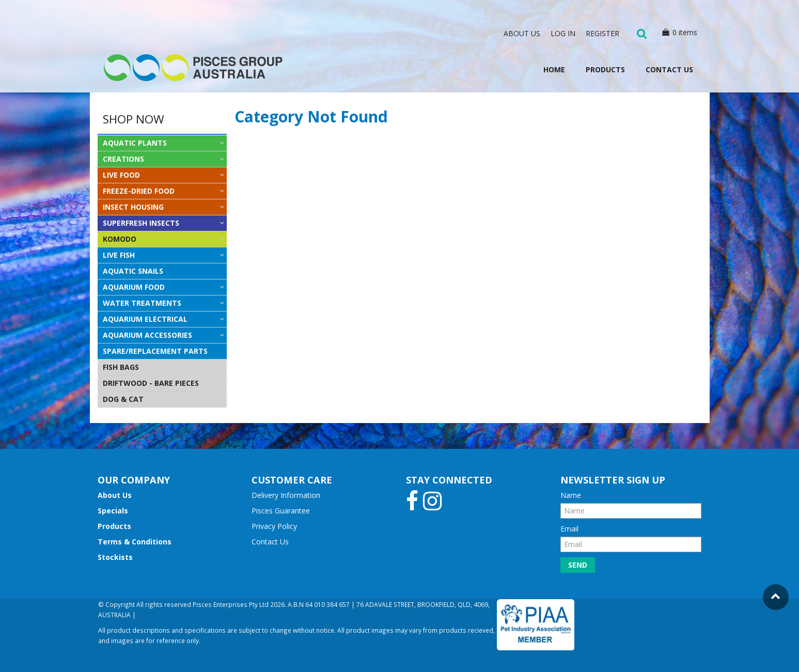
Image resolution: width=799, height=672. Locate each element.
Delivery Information (286, 495)
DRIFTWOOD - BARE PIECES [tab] (151, 383)
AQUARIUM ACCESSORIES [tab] (147, 335)
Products (605, 69)
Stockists (115, 557)
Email (569, 529)
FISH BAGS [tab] (121, 367)
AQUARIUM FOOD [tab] (134, 287)
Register (602, 34)
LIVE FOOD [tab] (121, 175)
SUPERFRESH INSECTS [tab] (141, 223)
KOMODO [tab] (120, 239)
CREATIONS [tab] (123, 159)
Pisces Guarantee (281, 511)
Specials (113, 511)
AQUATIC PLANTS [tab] (135, 143)
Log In (563, 34)
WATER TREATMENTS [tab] (142, 303)
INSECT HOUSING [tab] (133, 207)
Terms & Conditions (135, 542)
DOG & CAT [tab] (123, 399)
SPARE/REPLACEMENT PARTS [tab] (155, 351)
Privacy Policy (274, 526)
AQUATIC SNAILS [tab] (133, 271)
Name (571, 495)
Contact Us (669, 69)
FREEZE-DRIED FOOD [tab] (139, 191)
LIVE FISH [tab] (119, 255)
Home (554, 69)
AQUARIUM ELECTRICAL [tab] (145, 319)
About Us (522, 34)
